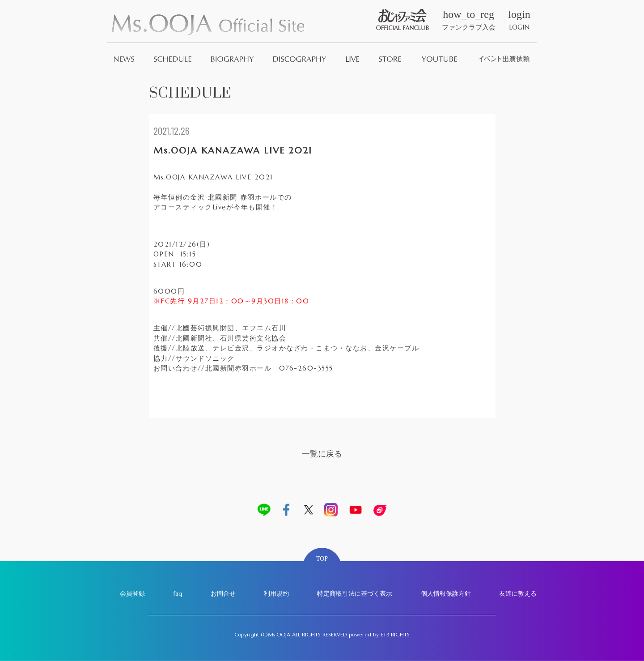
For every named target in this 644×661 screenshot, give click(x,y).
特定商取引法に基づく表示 (355, 593)
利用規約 (276, 593)
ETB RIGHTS (395, 634)
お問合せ (223, 593)
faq (178, 593)
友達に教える (518, 593)
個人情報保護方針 (446, 593)
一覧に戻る (322, 454)
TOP (322, 559)
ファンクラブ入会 (469, 20)
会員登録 (132, 593)
